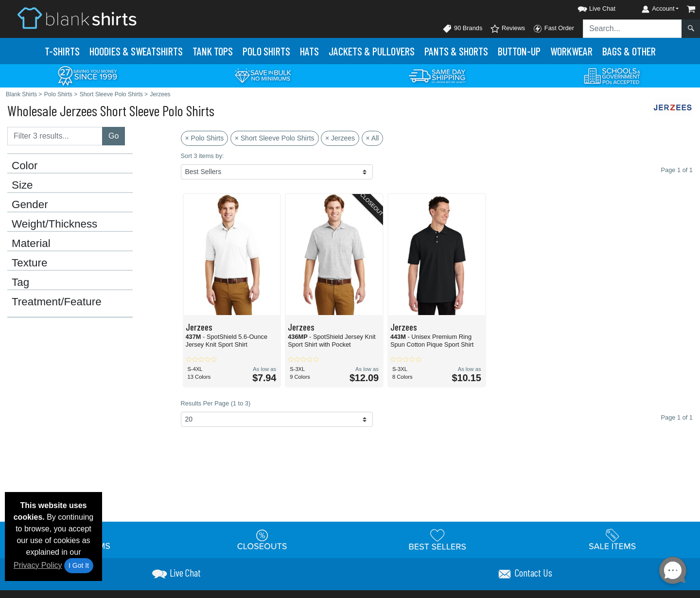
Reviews (507, 29)
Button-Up (519, 51)
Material (31, 244)
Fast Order (553, 29)
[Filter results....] (55, 136)
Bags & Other (629, 51)
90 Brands (462, 29)
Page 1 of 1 (677, 417)
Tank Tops (213, 51)
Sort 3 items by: (202, 156)
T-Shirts (62, 51)
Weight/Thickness (54, 224)
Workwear (571, 51)
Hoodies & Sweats (136, 51)
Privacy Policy (38, 565)
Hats (309, 51)
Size (22, 185)
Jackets (372, 51)
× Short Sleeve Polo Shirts (275, 138)
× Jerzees (340, 138)
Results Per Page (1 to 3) (216, 403)
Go (114, 136)
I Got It (79, 565)
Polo (266, 51)
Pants (456, 51)
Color (25, 166)
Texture (29, 263)
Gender (30, 205)
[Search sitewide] (632, 29)
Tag (20, 282)
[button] (588, 7)
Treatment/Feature (57, 302)
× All (373, 138)
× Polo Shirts (205, 138)
